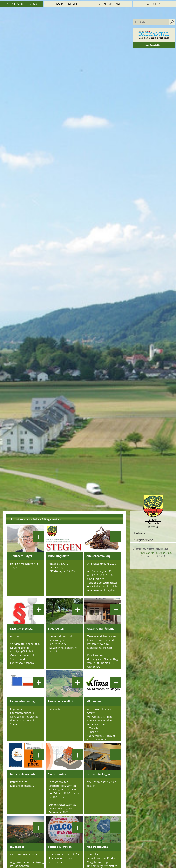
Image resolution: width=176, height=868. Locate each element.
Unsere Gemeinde (66, 4)
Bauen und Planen (110, 4)
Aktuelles (154, 4)
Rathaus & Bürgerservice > (47, 519)
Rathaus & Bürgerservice (22, 4)
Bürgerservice (143, 540)
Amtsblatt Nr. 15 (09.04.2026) (156, 553)
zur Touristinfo (154, 45)
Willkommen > (24, 519)
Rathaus (139, 533)
